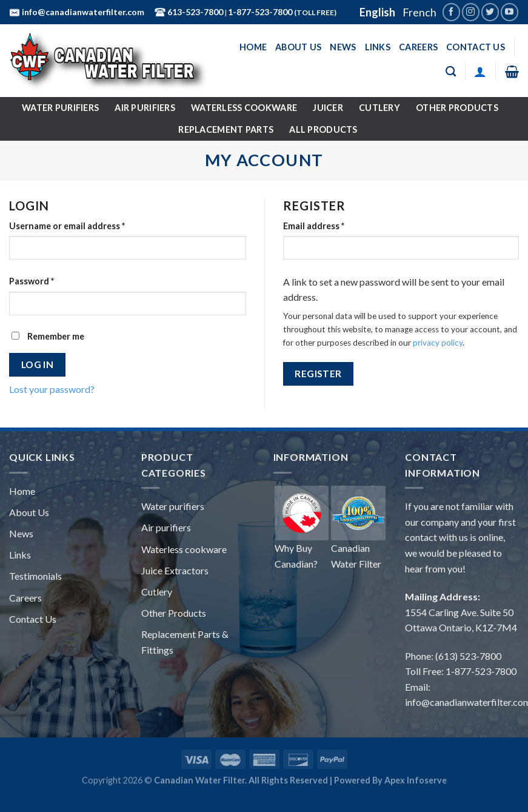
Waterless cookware (184, 549)
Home (253, 47)
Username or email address (67, 226)
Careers (418, 47)
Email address (314, 226)
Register (318, 374)
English (377, 12)
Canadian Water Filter (358, 527)
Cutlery (379, 108)
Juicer (328, 108)
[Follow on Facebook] (451, 12)
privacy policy (438, 343)
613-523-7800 (194, 12)
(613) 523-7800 (468, 656)
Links (378, 47)
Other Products (457, 108)
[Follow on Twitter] (490, 12)
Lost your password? (52, 389)
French (419, 12)
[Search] (451, 72)
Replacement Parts (226, 129)
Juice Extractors (175, 570)
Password (32, 281)
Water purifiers (173, 506)
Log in (38, 364)
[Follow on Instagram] (471, 12)
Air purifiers (166, 527)
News (343, 47)
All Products (323, 129)
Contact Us (476, 47)
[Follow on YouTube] (510, 12)
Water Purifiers (60, 108)
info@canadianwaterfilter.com (82, 12)
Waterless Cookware (244, 108)
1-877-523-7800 (261, 12)
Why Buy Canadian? (302, 527)
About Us (298, 47)
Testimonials (35, 576)
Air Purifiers (145, 108)
